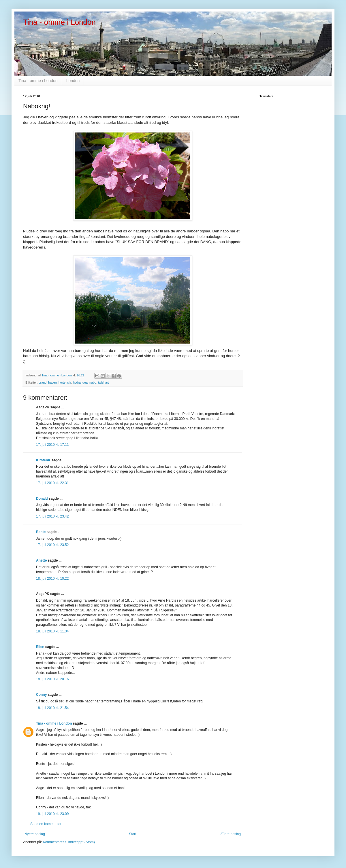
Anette (41, 560)
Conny (41, 695)
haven (52, 382)
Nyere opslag (35, 834)
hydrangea (80, 382)
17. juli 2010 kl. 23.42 (52, 516)
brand (43, 382)
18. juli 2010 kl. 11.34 (52, 631)
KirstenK (43, 460)
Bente (41, 532)
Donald (42, 499)
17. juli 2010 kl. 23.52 (52, 545)
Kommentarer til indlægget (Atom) (69, 842)
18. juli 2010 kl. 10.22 (52, 579)
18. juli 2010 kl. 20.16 (52, 679)
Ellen (40, 647)
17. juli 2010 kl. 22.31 (52, 483)
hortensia (65, 382)
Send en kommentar (46, 824)
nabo (93, 382)
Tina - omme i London (59, 22)
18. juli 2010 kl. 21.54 (52, 708)
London (73, 81)
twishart (103, 382)
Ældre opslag (231, 834)
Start (132, 834)
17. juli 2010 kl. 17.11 (52, 445)
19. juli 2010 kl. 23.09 (52, 814)
